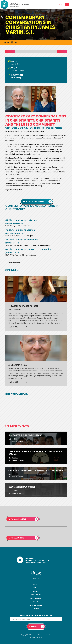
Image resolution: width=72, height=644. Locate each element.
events (36, 588)
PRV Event (9, 51)
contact (36, 609)
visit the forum (35, 605)
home (36, 584)
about (36, 602)
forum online (35, 595)
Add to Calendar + (13, 263)
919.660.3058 (36, 579)
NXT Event (63, 51)
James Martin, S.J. (18, 365)
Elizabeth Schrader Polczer (23, 306)
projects (35, 591)
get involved (36, 598)
